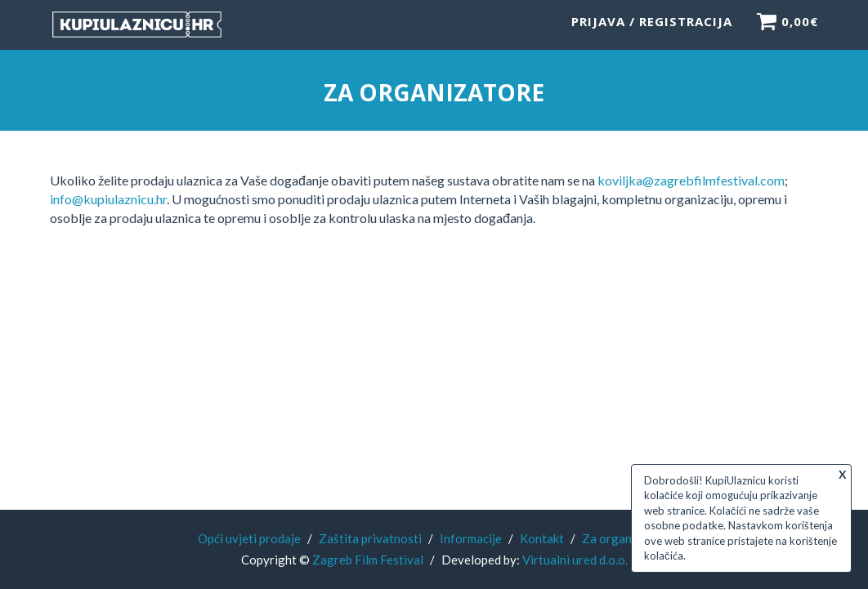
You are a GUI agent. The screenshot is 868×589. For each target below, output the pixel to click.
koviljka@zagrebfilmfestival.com (691, 180)
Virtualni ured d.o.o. (575, 560)
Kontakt (542, 538)
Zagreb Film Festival (368, 560)
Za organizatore (626, 538)
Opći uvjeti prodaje (249, 538)
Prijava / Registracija (652, 29)
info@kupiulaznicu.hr (108, 199)
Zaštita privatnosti (370, 538)
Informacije (471, 538)
